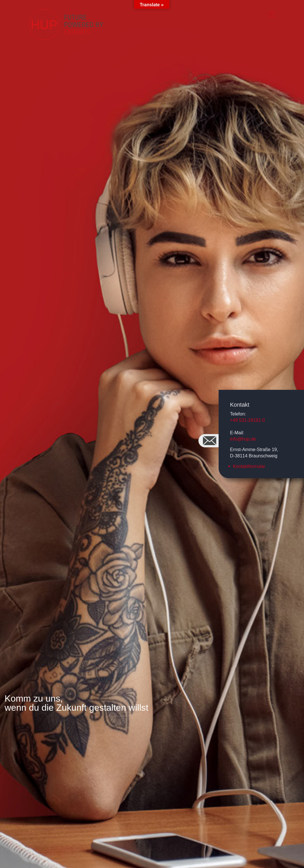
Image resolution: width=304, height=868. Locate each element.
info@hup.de (243, 439)
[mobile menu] (272, 15)
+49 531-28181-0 (247, 420)
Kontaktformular (249, 466)
